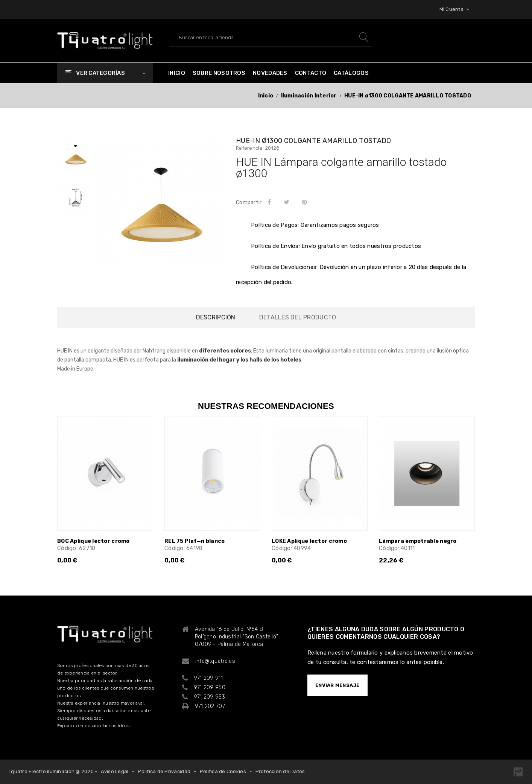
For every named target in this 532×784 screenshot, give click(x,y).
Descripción (216, 317)
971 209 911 (208, 678)
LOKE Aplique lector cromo (309, 541)
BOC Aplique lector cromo (93, 541)
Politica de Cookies (223, 771)
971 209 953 (209, 697)
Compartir (271, 202)
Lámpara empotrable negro (418, 541)
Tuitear (288, 202)
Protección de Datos (280, 771)
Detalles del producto (298, 317)
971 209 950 (210, 688)
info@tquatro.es (215, 661)
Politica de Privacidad (164, 771)
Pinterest (306, 202)
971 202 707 (210, 706)
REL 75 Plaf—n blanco (195, 541)
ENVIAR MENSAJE (337, 685)
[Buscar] (271, 37)
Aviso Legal (115, 771)
